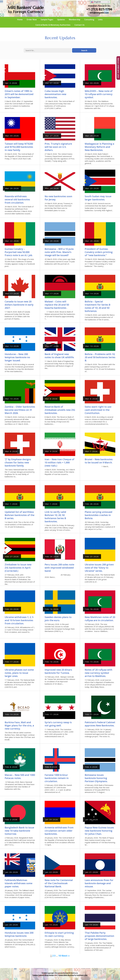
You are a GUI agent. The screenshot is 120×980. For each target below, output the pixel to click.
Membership (75, 20)
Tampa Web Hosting (66, 975)
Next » (66, 956)
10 (60, 956)
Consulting (89, 20)
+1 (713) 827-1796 (99, 9)
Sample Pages (47, 20)
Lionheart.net (82, 975)
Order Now (32, 20)
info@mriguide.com (99, 13)
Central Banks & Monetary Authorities (53, 25)
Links (100, 20)
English (96, 2)
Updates (61, 20)
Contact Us (79, 25)
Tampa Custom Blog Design (43, 975)
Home (20, 20)
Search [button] (84, 50)
